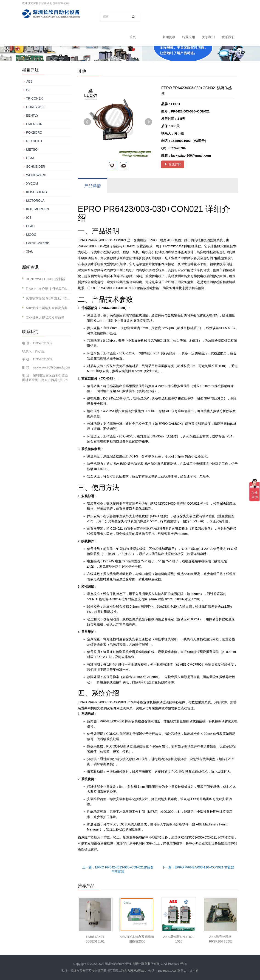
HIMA (30, 158)
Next (148, 122)
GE (28, 90)
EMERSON (34, 124)
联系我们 (228, 37)
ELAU (30, 226)
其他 (29, 252)
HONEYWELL (36, 107)
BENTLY (32, 115)
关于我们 (208, 37)
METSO (32, 149)
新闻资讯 (169, 37)
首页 (133, 37)
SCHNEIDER (36, 167)
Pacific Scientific (38, 243)
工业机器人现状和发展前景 (45, 318)
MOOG (31, 235)
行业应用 (189, 37)
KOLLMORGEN (38, 209)
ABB (29, 81)
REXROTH (34, 141)
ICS (29, 218)
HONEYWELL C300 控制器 (45, 279)
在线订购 (173, 164)
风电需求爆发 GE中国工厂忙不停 (49, 298)
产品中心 (149, 37)
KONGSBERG (37, 192)
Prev (87, 122)
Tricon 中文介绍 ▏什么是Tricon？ (50, 289)
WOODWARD (36, 175)
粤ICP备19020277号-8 (172, 964)
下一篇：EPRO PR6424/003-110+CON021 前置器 (198, 867)
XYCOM (32, 184)
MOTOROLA (35, 201)
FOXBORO (34, 132)
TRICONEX (34, 98)
